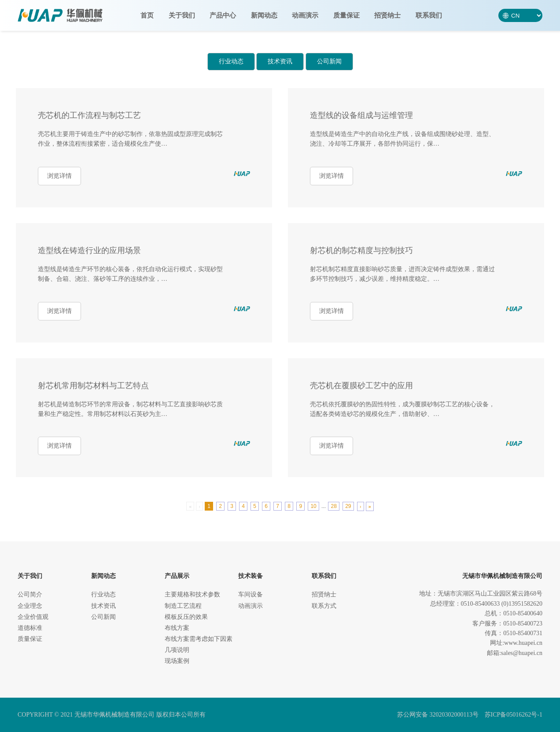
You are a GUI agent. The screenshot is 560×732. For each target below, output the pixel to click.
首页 (147, 15)
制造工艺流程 (183, 606)
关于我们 (182, 15)
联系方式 (324, 606)
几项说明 (177, 650)
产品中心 (223, 15)
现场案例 (177, 661)
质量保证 (346, 15)
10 (313, 506)
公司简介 (30, 594)
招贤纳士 (387, 15)
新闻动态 (264, 15)
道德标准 (30, 628)
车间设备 (251, 594)
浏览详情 (59, 176)
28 (333, 506)
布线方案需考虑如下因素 (199, 639)
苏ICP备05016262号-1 (514, 715)
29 (348, 506)
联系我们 (429, 15)
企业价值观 (33, 617)
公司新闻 (329, 61)
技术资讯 (280, 61)
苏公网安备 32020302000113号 (438, 715)
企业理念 (30, 606)
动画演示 (305, 15)
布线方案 (177, 628)
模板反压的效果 (186, 617)
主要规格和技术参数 (192, 594)
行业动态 (231, 61)
